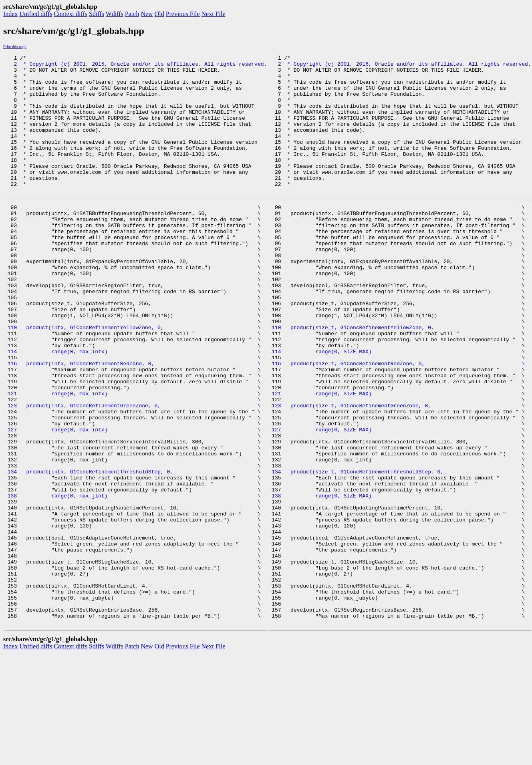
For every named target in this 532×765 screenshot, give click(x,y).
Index (10, 14)
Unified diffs (36, 14)
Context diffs (71, 14)
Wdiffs (115, 14)
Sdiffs (97, 14)
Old (159, 14)
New (147, 14)
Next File (214, 14)
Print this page (15, 47)
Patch (132, 14)
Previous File (183, 14)
